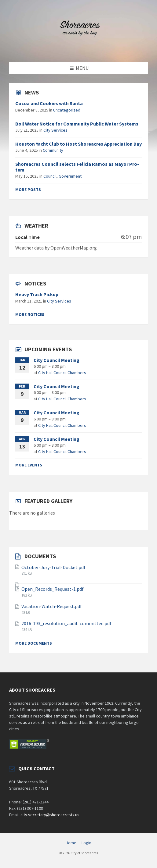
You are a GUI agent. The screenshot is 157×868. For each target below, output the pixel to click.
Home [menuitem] (71, 843)
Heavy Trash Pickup (37, 294)
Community (53, 150)
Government (70, 176)
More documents (34, 643)
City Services (55, 130)
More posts (28, 190)
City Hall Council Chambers (62, 373)
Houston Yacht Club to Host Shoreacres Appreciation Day (78, 144)
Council (50, 176)
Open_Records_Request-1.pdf (53, 589)
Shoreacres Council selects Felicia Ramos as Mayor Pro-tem (77, 167)
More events (29, 465)
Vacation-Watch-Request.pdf (52, 606)
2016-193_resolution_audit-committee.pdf (66, 623)
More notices (30, 314)
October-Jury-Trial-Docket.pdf (53, 567)
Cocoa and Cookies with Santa (49, 103)
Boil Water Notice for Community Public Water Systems (77, 124)
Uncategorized (67, 110)
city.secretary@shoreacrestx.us (50, 815)
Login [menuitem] (86, 843)
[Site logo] (78, 50)
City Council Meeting (57, 360)
